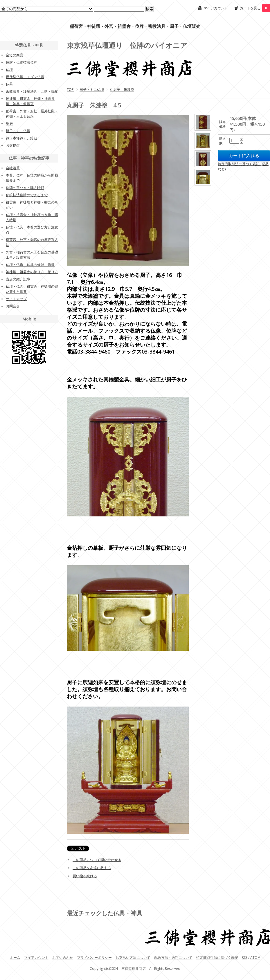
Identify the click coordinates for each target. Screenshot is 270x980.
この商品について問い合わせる (97, 860)
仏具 (9, 84)
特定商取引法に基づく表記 (217, 958)
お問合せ (13, 306)
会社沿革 (13, 168)
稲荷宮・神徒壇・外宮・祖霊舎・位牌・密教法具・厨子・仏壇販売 (135, 26)
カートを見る (255, 8)
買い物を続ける (85, 876)
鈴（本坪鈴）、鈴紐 (21, 138)
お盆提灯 (13, 145)
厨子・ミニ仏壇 (92, 90)
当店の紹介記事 (18, 279)
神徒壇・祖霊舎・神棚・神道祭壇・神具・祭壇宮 (30, 101)
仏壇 (9, 70)
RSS (245, 958)
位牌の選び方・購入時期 (25, 188)
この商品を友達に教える (92, 868)
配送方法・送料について (173, 958)
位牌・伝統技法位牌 (21, 62)
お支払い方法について (133, 958)
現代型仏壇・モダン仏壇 (25, 77)
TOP (70, 90)
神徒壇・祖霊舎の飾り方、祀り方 (32, 272)
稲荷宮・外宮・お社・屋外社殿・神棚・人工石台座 (32, 114)
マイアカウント (216, 8)
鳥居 (9, 124)
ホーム (15, 958)
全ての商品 (15, 55)
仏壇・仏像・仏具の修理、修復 (30, 265)
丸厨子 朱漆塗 (122, 90)
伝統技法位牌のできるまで (27, 195)
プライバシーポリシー (94, 958)
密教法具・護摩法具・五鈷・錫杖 (32, 91)
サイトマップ (16, 299)
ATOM (255, 958)
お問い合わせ (63, 958)
